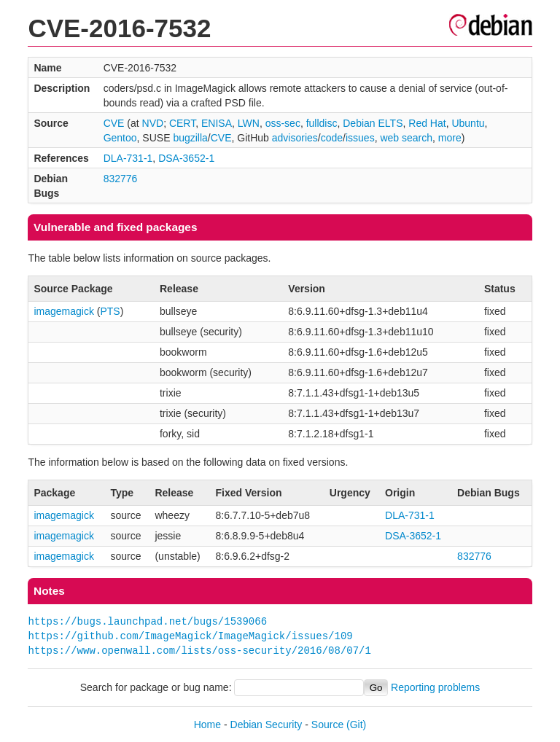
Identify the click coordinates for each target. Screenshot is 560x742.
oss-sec (283, 123)
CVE (114, 123)
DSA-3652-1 (186, 158)
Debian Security (267, 725)
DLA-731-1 (128, 158)
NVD (153, 123)
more (450, 138)
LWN (249, 123)
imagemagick (63, 311)
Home (207, 725)
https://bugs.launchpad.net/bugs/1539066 (147, 621)
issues (360, 138)
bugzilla (190, 138)
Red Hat (427, 123)
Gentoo (120, 138)
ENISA (217, 123)
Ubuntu (468, 123)
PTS (110, 311)
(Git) (356, 725)
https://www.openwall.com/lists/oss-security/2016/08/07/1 (199, 651)
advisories (295, 138)
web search (406, 138)
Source (327, 725)
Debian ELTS (373, 123)
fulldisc (322, 123)
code (332, 138)
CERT (182, 123)
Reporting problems (435, 687)
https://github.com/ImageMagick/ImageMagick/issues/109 (190, 636)
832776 (121, 179)
